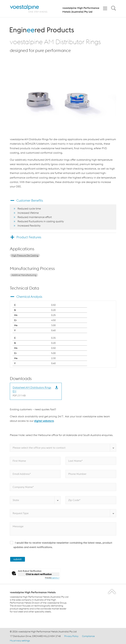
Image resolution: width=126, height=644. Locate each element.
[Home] (32, 9)
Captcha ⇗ (52, 578)
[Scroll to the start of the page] (112, 592)
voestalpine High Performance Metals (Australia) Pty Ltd (81, 10)
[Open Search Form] (113, 9)
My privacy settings (20, 641)
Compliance (88, 636)
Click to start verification (39, 574)
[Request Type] (63, 513)
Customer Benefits (30, 200)
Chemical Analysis (29, 297)
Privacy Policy (71, 636)
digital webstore (44, 421)
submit (18, 559)
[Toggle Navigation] (105, 8)
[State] (35, 500)
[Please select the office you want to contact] (63, 448)
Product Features (29, 237)
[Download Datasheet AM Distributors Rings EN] (32, 391)
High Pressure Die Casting (25, 255)
